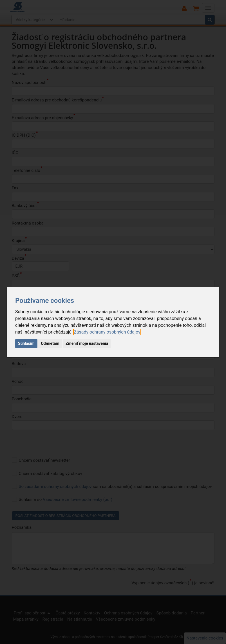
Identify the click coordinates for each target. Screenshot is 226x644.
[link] (107, 332)
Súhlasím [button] (26, 343)
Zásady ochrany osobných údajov (107, 332)
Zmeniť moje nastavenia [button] (87, 343)
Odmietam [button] (50, 343)
